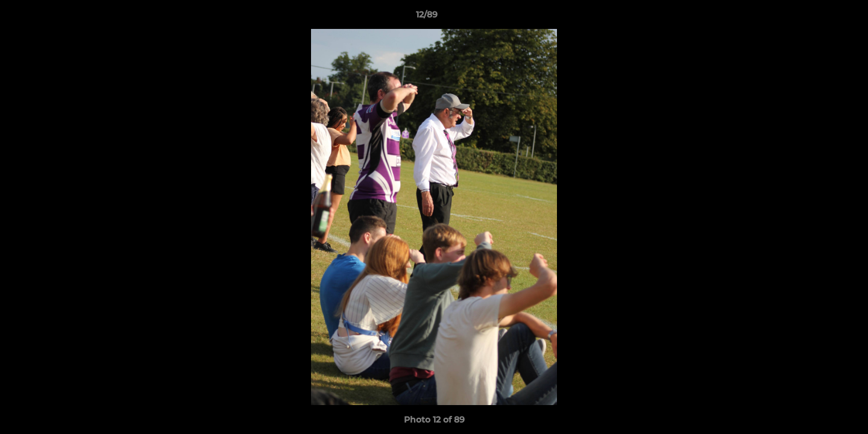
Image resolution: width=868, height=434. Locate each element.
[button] (817, 17)
